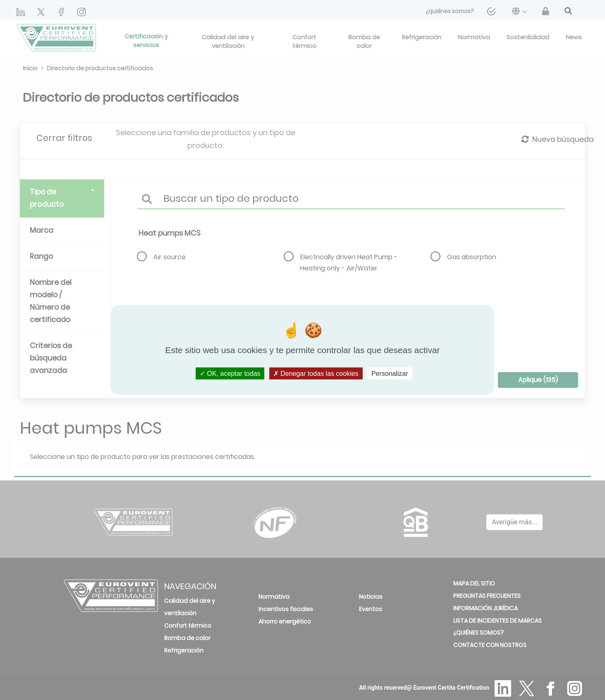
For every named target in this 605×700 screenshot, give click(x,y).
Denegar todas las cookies (316, 374)
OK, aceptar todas (230, 374)
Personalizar (390, 374)
